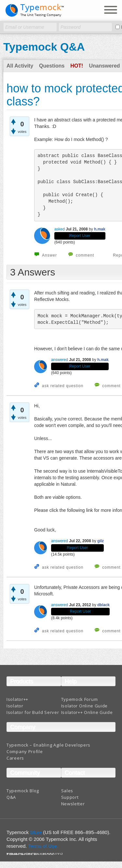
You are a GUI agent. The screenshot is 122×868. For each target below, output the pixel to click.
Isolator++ (17, 699)
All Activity (20, 66)
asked (60, 229)
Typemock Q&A (44, 47)
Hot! (77, 66)
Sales (67, 791)
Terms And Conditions (30, 854)
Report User (80, 236)
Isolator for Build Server (33, 712)
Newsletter (73, 804)
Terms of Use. (43, 846)
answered (60, 360)
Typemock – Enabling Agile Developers (48, 745)
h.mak (100, 229)
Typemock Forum (80, 699)
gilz (101, 541)
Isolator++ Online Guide (87, 712)
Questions (52, 66)
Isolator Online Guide (85, 706)
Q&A (11, 797)
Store (36, 832)
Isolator (15, 706)
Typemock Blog (23, 791)
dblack (103, 605)
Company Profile (25, 751)
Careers (15, 758)
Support (70, 797)
